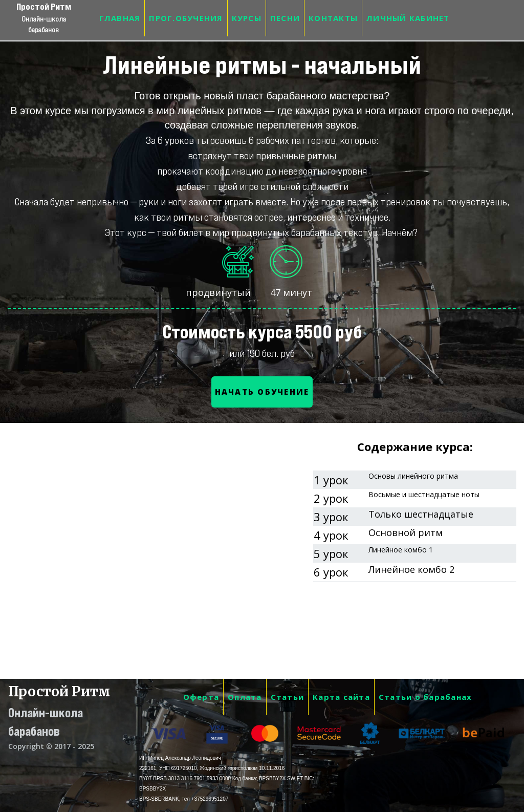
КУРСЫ (247, 18)
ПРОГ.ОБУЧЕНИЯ (186, 18)
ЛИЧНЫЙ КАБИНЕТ (408, 18)
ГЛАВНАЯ (120, 18)
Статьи (288, 697)
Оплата (245, 697)
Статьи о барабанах (425, 697)
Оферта (201, 697)
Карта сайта (341, 697)
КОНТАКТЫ (333, 18)
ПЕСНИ (285, 18)
